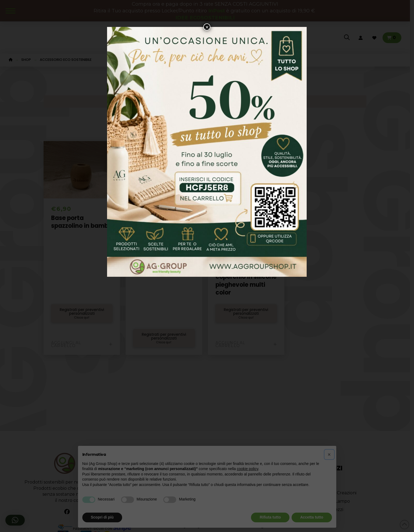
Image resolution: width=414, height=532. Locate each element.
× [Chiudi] (207, 27)
